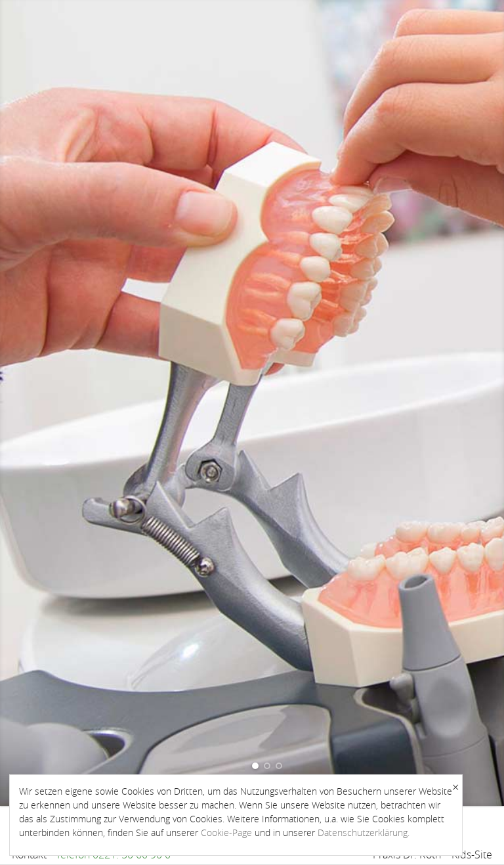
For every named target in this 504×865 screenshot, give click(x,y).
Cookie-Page (226, 832)
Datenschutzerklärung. (364, 832)
